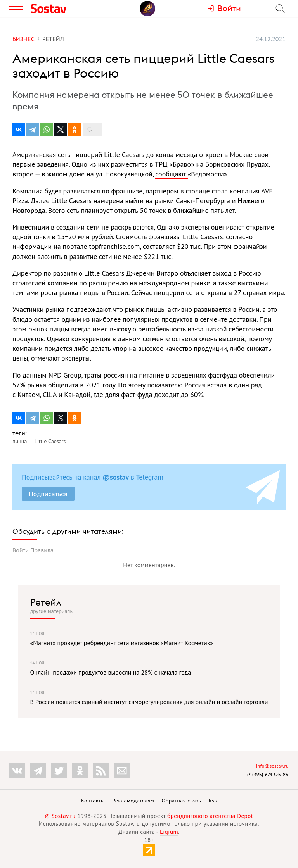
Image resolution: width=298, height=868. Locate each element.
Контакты (93, 801)
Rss (213, 801)
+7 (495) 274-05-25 (267, 774)
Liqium (169, 832)
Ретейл (46, 602)
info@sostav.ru (272, 766)
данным (35, 375)
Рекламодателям (133, 801)
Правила (42, 550)
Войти (21, 550)
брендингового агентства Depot (210, 816)
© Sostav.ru (60, 816)
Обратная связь (182, 801)
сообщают (171, 174)
